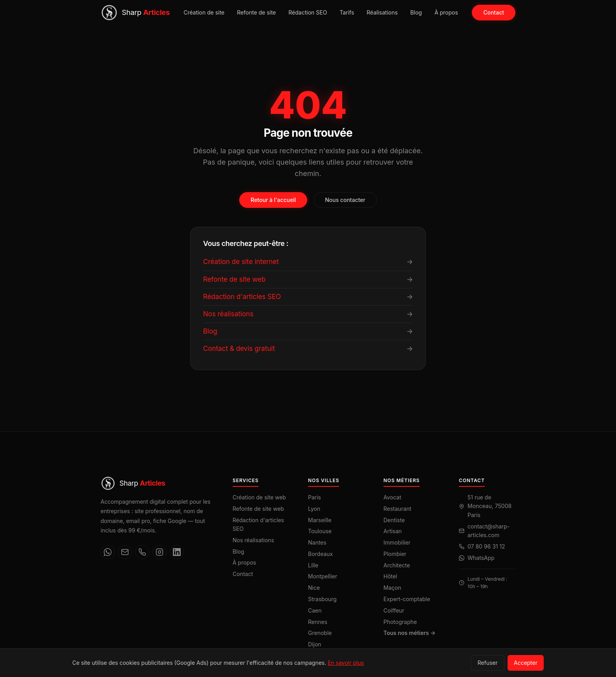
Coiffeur (394, 610)
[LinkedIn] (177, 552)
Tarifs (347, 12)
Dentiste (394, 520)
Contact (494, 12)
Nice (314, 588)
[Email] (125, 552)
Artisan (393, 531)
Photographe (400, 622)
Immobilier (397, 542)
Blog (416, 12)
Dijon (315, 644)
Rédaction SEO (308, 12)
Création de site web (259, 497)
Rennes (318, 622)
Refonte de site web (258, 509)
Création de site (204, 12)
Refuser (487, 663)
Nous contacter (345, 200)
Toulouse (320, 531)
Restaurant (397, 509)
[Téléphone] (142, 552)
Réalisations (382, 12)
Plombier (395, 554)
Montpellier (323, 576)
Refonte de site (256, 12)
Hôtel (390, 576)
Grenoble (320, 633)
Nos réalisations (253, 540)
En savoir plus (346, 663)
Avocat (392, 497)
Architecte (397, 565)
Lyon (314, 509)
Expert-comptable (407, 599)
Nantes (317, 542)
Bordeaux (320, 554)
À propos (446, 12)
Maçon (392, 588)
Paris (314, 497)
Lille (313, 565)
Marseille (320, 520)
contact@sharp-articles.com (489, 531)
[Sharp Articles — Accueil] (135, 13)
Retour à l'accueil (273, 200)
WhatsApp (481, 558)
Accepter (526, 663)
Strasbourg (322, 599)
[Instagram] (159, 552)
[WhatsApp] (108, 552)
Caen (315, 610)
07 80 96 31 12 (486, 546)
